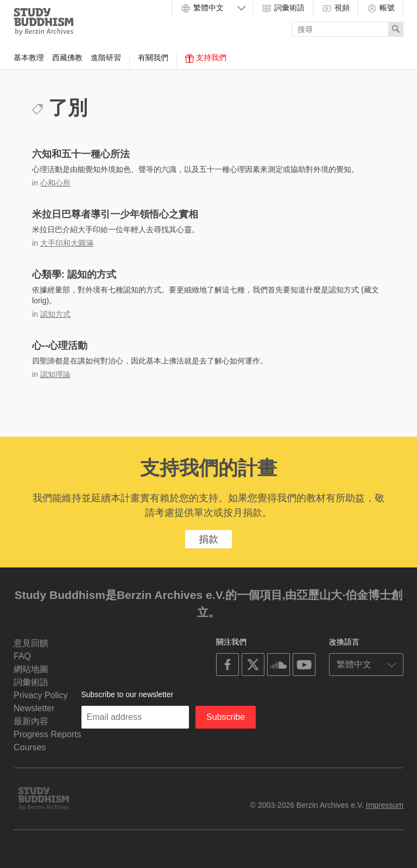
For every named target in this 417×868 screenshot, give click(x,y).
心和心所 (55, 183)
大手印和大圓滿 (67, 243)
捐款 (208, 539)
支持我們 (206, 58)
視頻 (336, 8)
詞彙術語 (283, 8)
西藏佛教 (67, 58)
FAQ (22, 656)
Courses (30, 747)
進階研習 (106, 58)
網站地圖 (31, 669)
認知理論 (55, 374)
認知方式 (55, 314)
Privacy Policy (41, 695)
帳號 (381, 8)
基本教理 (29, 58)
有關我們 (153, 58)
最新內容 (31, 721)
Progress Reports (48, 734)
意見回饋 (31, 643)
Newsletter (34, 708)
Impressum (385, 805)
